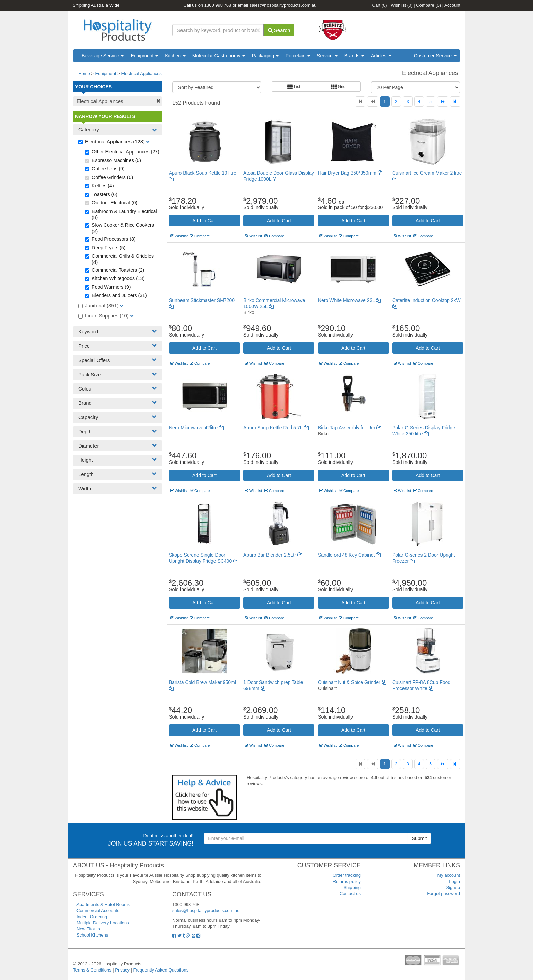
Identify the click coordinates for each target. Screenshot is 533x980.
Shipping (352, 887)
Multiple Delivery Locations (103, 923)
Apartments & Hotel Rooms (103, 904)
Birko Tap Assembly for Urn (349, 428)
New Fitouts (88, 929)
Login (454, 881)
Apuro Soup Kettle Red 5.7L (276, 428)
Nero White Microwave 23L (349, 300)
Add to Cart (204, 221)
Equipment (144, 56)
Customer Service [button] (435, 56)
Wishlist (401, 5)
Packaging (265, 56)
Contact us (350, 894)
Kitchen (175, 56)
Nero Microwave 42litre (196, 428)
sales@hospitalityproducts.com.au (283, 5)
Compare (428, 5)
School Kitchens (92, 935)
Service (327, 56)
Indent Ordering (92, 917)
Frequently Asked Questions (161, 970)
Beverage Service (103, 56)
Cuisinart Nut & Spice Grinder (352, 682)
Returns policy (347, 881)
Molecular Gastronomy (219, 56)
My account (449, 875)
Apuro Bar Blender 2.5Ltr (273, 555)
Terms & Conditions (92, 970)
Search (279, 30)
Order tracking (347, 875)
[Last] (455, 102)
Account (452, 5)
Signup (453, 887)
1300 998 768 (218, 5)
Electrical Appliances (142, 74)
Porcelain (298, 56)
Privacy (122, 970)
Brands (354, 56)
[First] (360, 102)
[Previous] (373, 102)
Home (84, 74)
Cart (380, 5)
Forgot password (443, 894)
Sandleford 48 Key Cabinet (349, 555)
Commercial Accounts (98, 911)
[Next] (443, 102)
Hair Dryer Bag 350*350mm (350, 173)
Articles (381, 56)
